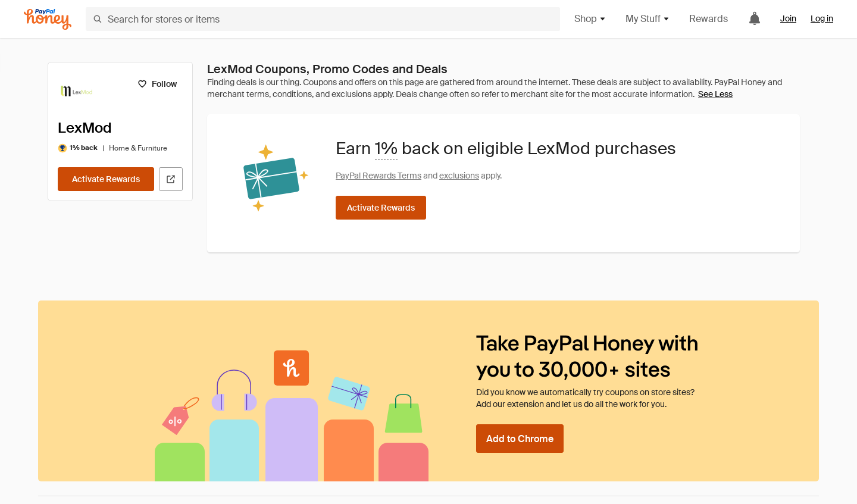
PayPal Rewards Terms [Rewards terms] (379, 176)
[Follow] (157, 84)
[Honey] (48, 19)
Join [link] (788, 18)
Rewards (709, 19)
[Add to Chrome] (520, 439)
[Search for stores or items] (323, 19)
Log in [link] (822, 18)
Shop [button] (590, 19)
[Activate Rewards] (106, 179)
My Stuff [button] (648, 19)
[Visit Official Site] (171, 179)
